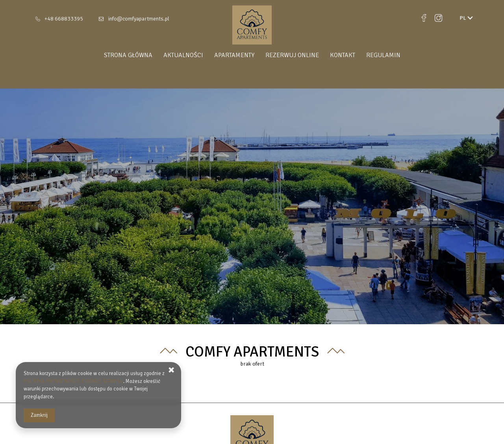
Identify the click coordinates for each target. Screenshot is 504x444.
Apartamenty (234, 55)
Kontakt (343, 55)
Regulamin (383, 55)
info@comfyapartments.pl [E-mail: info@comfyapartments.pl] (139, 19)
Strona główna (128, 55)
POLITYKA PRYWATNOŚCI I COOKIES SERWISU (73, 381)
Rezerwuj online (292, 55)
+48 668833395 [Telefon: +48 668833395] (64, 19)
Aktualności (183, 55)
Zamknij (39, 415)
